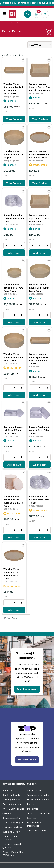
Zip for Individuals (27, 760)
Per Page (12, 618)
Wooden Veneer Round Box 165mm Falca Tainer (39, 288)
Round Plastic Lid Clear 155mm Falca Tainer (14, 218)
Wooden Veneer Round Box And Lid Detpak (14, 154)
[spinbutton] (14, 246)
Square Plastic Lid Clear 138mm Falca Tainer (39, 430)
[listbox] (40, 45)
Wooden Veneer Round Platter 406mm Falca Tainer (12, 574)
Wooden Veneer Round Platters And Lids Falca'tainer (40, 154)
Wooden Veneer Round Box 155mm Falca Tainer (13, 357)
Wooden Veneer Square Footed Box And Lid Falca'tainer (40, 87)
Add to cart (14, 253)
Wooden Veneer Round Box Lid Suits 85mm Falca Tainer (13, 501)
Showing (12, 55)
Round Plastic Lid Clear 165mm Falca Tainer (39, 500)
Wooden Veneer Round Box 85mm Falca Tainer (13, 288)
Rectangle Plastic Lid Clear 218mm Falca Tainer (13, 430)
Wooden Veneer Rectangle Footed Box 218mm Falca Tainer (39, 359)
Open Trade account (27, 689)
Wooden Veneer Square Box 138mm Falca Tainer (40, 218)
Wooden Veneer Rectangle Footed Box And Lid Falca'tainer (13, 89)
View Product (14, 119)
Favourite (23, 61)
